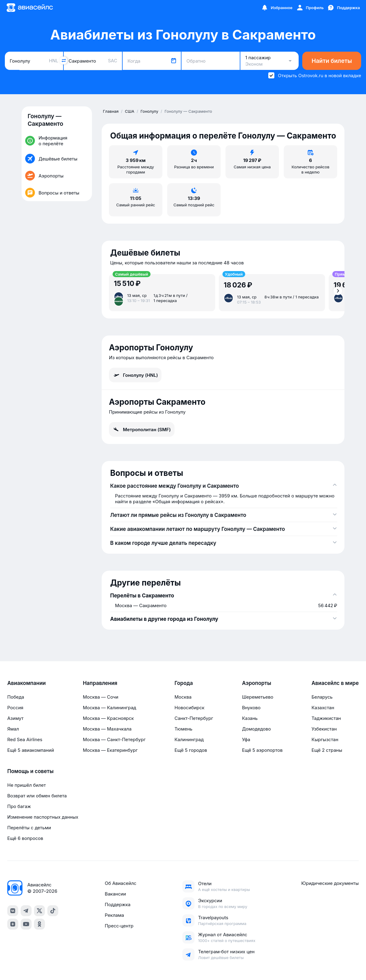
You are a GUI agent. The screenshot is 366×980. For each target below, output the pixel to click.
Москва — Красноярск (108, 718)
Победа (16, 697)
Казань (250, 718)
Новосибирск (190, 708)
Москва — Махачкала (107, 729)
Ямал (13, 729)
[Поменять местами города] (63, 60)
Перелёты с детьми (29, 828)
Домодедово (256, 729)
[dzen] (13, 924)
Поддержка (118, 904)
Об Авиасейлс (120, 883)
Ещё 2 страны (327, 750)
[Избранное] (277, 8)
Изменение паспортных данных (43, 817)
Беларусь (322, 697)
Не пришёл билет (27, 785)
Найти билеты (332, 61)
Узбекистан (324, 729)
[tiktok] (53, 911)
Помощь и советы (30, 771)
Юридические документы (330, 883)
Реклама (114, 915)
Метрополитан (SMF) (142, 429)
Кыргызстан (325, 739)
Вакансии (115, 894)
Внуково (251, 708)
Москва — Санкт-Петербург (114, 739)
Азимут (15, 718)
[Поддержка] (344, 8)
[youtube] (26, 924)
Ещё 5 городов (191, 750)
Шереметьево (258, 697)
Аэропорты (256, 683)
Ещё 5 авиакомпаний (31, 750)
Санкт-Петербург (194, 718)
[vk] (13, 911)
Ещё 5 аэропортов (262, 750)
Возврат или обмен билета (37, 796)
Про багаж (19, 806)
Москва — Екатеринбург (110, 750)
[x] (39, 911)
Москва (183, 697)
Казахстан (323, 708)
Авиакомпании (27, 683)
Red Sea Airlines (25, 739)
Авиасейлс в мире (335, 683)
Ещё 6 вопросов (25, 838)
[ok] (39, 924)
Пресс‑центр (119, 926)
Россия (15, 708)
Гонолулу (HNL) (135, 375)
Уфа (246, 739)
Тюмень (183, 729)
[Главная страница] (29, 8)
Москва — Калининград (110, 708)
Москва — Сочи (101, 697)
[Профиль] (310, 8)
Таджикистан (326, 718)
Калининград (189, 739)
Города (184, 683)
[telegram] (26, 911)
